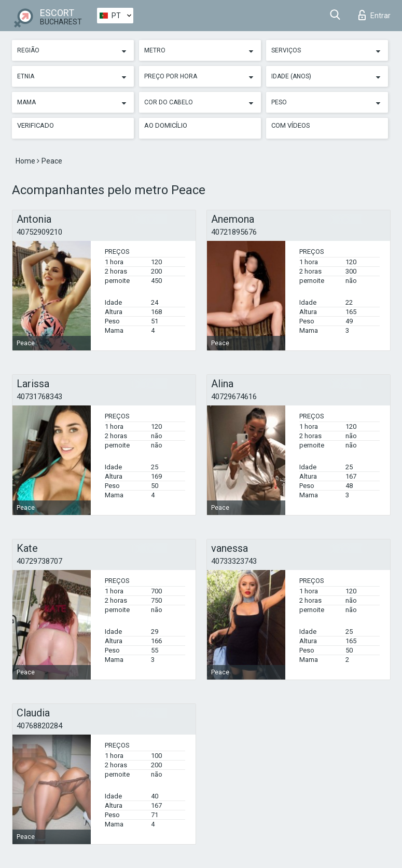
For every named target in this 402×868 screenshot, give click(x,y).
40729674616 (234, 397)
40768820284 (39, 726)
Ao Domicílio (166, 125)
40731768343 (39, 397)
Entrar (375, 15)
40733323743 (234, 561)
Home (26, 161)
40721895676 (234, 232)
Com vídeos (291, 125)
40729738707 (39, 561)
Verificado (36, 125)
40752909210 (39, 232)
